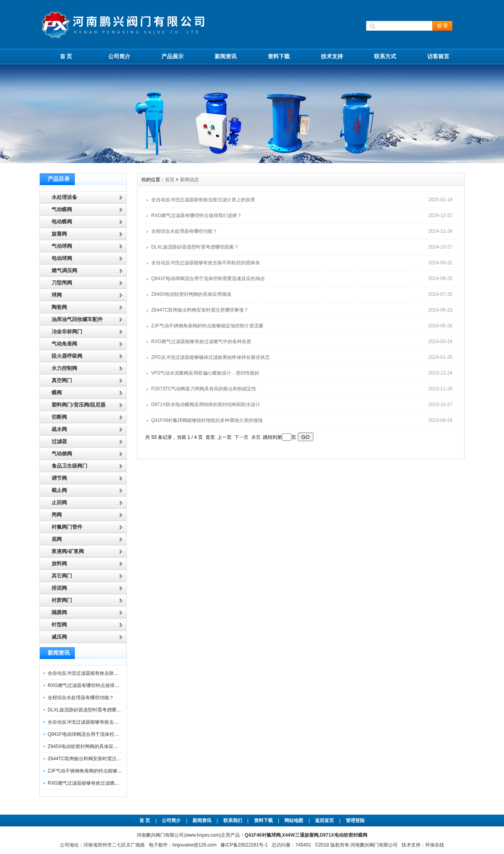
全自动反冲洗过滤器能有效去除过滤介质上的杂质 (100, 673)
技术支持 (332, 56)
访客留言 (438, 56)
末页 (256, 437)
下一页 (241, 437)
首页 (170, 180)
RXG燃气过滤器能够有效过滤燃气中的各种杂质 (98, 783)
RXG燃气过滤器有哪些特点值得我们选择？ (93, 685)
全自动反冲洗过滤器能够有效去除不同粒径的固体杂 (102, 722)
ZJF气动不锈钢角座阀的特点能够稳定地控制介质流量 (104, 771)
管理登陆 (355, 821)
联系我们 (233, 821)
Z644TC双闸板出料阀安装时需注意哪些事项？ (96, 759)
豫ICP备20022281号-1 (244, 845)
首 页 (66, 56)
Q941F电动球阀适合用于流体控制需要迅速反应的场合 (105, 734)
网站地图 (294, 821)
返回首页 (325, 821)
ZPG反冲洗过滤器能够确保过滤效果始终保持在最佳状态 (210, 357)
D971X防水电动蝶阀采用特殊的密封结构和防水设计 (206, 405)
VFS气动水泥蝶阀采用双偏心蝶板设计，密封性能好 (205, 373)
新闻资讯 (226, 56)
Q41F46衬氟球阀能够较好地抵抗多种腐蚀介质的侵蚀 (207, 420)
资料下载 (279, 56)
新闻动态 (189, 180)
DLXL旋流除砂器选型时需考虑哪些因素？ (91, 710)
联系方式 (385, 56)
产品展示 (172, 56)
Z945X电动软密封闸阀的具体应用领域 (88, 746)
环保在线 (435, 845)
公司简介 (119, 56)
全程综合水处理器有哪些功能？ (81, 698)
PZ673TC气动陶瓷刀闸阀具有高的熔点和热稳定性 (204, 389)
